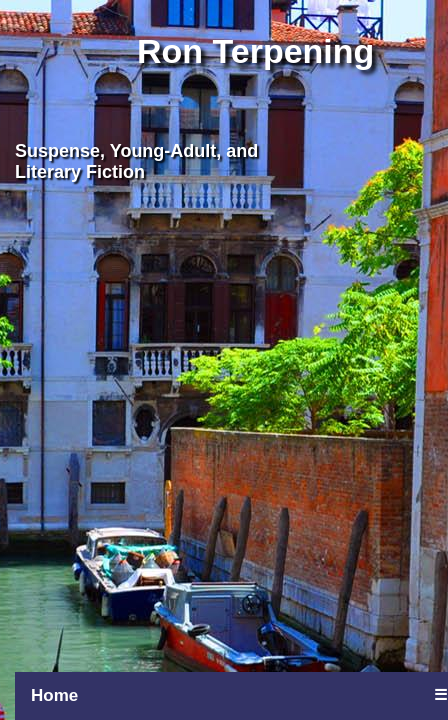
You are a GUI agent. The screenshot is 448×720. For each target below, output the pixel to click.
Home (54, 695)
